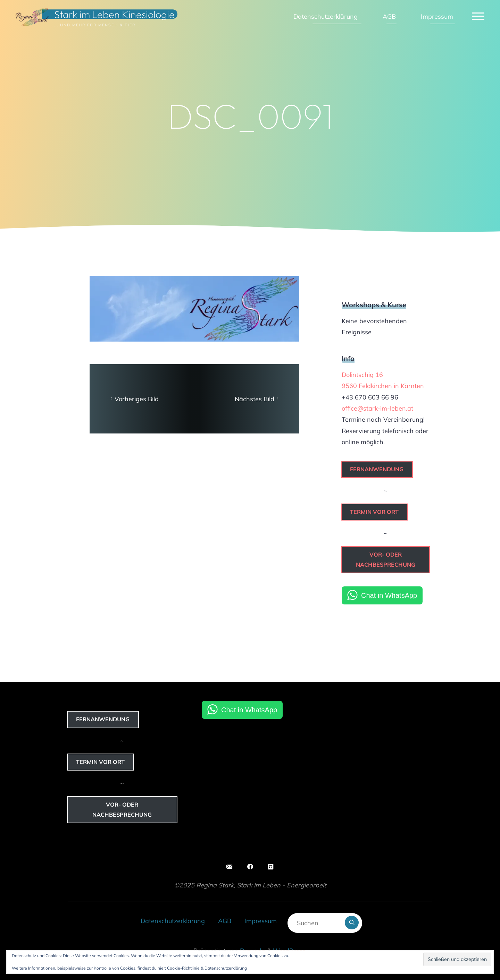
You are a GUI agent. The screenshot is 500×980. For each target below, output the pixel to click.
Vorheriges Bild (134, 399)
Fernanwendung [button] (377, 469)
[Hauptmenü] (478, 16)
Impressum (261, 921)
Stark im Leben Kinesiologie (114, 14)
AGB (225, 921)
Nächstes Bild (258, 399)
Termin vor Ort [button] (374, 512)
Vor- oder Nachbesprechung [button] (386, 560)
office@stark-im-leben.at (377, 408)
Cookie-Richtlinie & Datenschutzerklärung (207, 968)
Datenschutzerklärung (173, 921)
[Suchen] (352, 923)
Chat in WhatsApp (389, 595)
